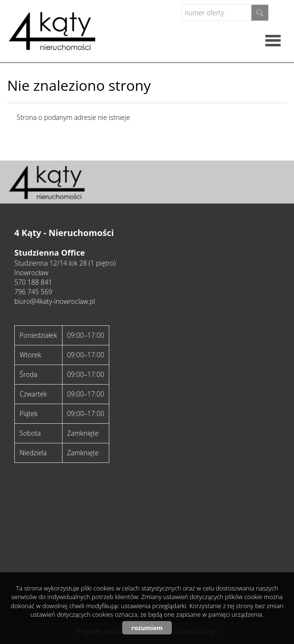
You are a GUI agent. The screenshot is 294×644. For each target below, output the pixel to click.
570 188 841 (33, 282)
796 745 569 (33, 292)
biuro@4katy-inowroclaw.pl (55, 301)
